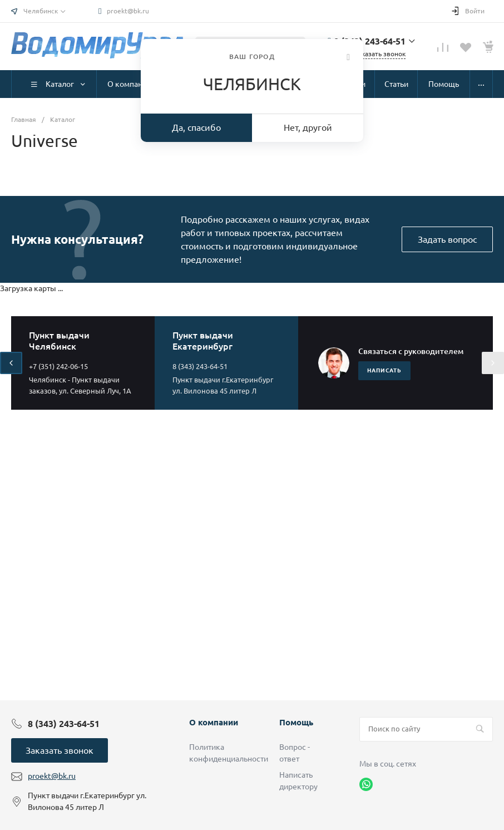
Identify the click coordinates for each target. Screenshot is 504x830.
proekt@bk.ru (128, 11)
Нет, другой (308, 127)
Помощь (296, 722)
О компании (214, 722)
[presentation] (11, 363)
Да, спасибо (196, 127)
